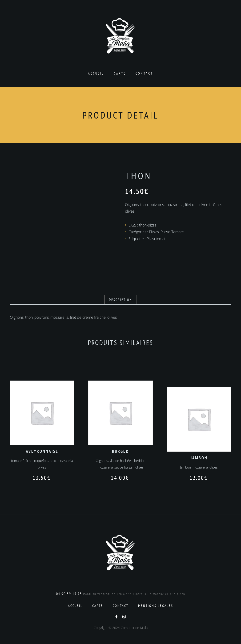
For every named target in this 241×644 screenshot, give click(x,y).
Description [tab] (121, 300)
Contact (144, 73)
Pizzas (154, 232)
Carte (120, 73)
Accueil (96, 73)
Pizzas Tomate (172, 232)
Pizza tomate (157, 239)
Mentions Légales (156, 606)
